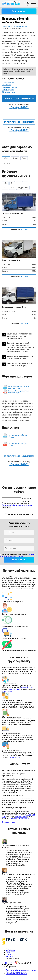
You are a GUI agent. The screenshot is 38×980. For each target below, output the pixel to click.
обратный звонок (15, 689)
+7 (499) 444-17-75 (19, 107)
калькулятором (7, 691)
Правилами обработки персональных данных (17, 505)
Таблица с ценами (8, 90)
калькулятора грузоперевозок (19, 819)
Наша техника (7, 85)
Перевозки (6, 26)
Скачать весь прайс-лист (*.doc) (18, 436)
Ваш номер (25, 501)
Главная (9, 949)
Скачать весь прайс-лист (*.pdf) (18, 444)
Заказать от (19, 230)
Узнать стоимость (19, 11)
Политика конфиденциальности (17, 972)
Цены (8, 953)
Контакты (9, 956)
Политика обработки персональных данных (21, 970)
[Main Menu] (34, 3)
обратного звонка (21, 817)
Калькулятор (10, 951)
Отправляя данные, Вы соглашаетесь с (17, 504)
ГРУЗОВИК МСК (11, 4)
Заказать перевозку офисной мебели (19, 98)
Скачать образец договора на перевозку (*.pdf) (19, 392)
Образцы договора (8, 92)
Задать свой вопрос (9, 822)
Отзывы (9, 954)
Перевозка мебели (20, 26)
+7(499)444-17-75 (27, 688)
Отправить (6, 507)
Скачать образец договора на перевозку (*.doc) (19, 387)
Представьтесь (27, 499)
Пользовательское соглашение (17, 974)
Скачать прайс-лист (9, 82)
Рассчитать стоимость (10, 87)
